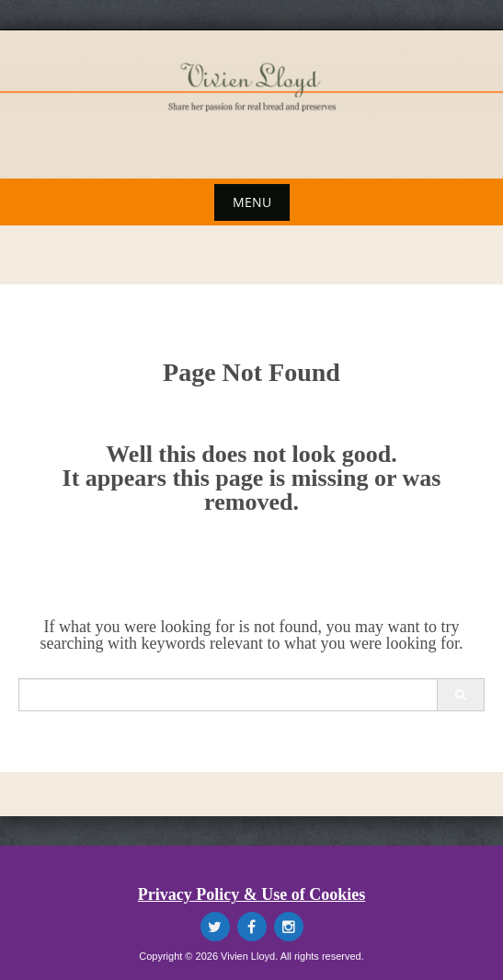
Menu (252, 202)
